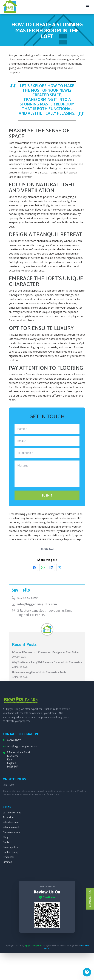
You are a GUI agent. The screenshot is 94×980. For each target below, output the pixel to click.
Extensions (9, 817)
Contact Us (90, 899)
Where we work (11, 827)
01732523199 (14, 740)
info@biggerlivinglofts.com (37, 604)
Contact (7, 842)
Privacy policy (10, 847)
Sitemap (7, 862)
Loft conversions (12, 813)
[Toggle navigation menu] (88, 7)
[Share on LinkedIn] (51, 568)
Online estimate (12, 832)
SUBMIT (47, 495)
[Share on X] (60, 568)
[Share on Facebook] (34, 568)
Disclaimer (9, 857)
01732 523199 (37, 539)
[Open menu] (87, 972)
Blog (5, 837)
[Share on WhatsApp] (43, 568)
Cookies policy (11, 852)
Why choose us (11, 822)
